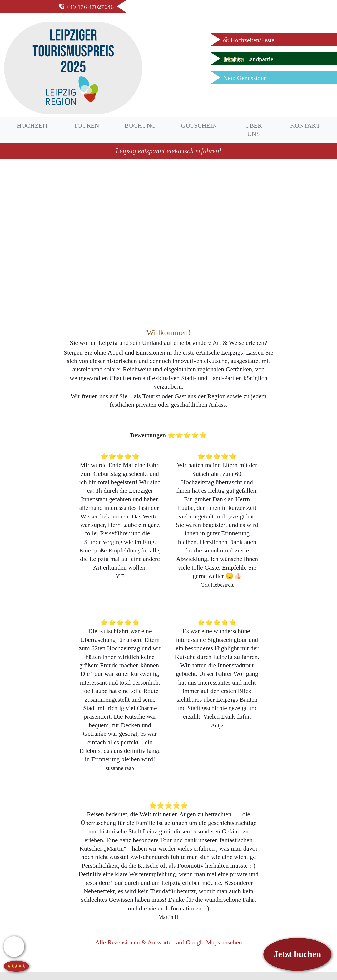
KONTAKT (305, 125)
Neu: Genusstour (245, 78)
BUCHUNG (140, 125)
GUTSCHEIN (199, 125)
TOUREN (86, 125)
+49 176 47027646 (86, 7)
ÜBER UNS (254, 130)
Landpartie (248, 59)
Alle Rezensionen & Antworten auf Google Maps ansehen (168, 942)
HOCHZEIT (33, 125)
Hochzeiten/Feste (249, 40)
